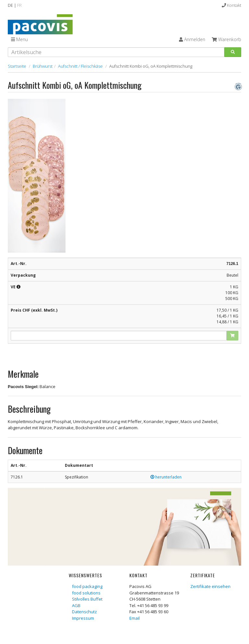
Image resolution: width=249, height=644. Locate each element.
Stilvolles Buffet (87, 599)
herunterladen (166, 477)
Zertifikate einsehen (210, 586)
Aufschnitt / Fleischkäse (80, 66)
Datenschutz (84, 612)
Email (135, 618)
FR (19, 5)
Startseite (17, 66)
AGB (76, 605)
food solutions (86, 593)
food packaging (87, 586)
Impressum (83, 618)
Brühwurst (43, 66)
